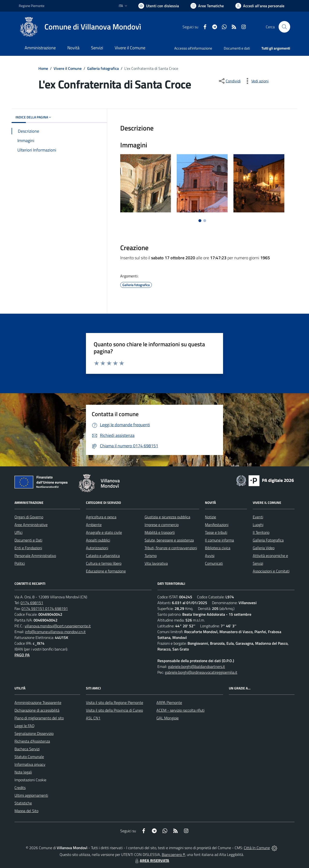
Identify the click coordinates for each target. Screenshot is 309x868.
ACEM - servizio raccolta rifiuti (180, 710)
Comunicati (214, 563)
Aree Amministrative (31, 525)
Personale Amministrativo (35, 556)
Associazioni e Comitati (271, 571)
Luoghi (258, 525)
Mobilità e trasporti (160, 532)
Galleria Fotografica (268, 540)
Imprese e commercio (162, 525)
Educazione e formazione (106, 571)
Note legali (23, 772)
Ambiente (94, 525)
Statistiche (23, 803)
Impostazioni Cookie (30, 780)
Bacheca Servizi (27, 749)
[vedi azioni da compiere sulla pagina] (256, 81)
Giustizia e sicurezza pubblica (167, 517)
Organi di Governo (29, 517)
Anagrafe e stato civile (104, 532)
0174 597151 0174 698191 (45, 608)
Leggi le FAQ (25, 726)
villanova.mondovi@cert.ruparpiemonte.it (58, 626)
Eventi (258, 517)
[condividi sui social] (229, 81)
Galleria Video (264, 548)
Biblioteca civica (218, 548)
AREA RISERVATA (152, 861)
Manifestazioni (217, 525)
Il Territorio (261, 532)
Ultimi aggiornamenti (31, 795)
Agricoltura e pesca (101, 517)
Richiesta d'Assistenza (32, 741)
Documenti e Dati (28, 540)
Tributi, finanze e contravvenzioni (171, 548)
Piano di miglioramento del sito (39, 718)
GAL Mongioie (168, 718)
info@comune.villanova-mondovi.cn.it (55, 632)
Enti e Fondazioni (28, 548)
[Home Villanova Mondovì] (80, 27)
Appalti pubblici (98, 540)
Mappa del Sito (26, 811)
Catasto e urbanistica (103, 556)
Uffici (18, 532)
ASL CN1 (93, 718)
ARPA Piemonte (169, 702)
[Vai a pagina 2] (205, 221)
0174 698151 (32, 603)
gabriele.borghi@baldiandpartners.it (197, 666)
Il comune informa (219, 540)
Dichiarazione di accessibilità (37, 710)
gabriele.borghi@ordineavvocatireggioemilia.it (201, 672)
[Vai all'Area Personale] (260, 6)
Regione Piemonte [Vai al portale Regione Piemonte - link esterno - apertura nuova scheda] (32, 6)
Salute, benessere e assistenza (169, 540)
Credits (20, 788)
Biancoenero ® (173, 854)
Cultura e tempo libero (104, 563)
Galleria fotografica (103, 68)
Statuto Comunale (29, 757)
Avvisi (210, 556)
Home (43, 68)
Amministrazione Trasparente (38, 702)
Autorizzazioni (97, 548)
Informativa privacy (30, 764)
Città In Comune (257, 848)
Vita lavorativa (156, 563)
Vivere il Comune (68, 68)
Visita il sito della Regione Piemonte (115, 702)
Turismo (151, 556)
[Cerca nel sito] (284, 27)
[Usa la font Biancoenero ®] (159, 6)
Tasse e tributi (216, 532)
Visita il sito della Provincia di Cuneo (114, 710)
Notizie (211, 517)
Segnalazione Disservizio (34, 733)
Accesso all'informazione (193, 48)
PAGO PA (22, 655)
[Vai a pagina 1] (200, 221)
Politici (20, 563)
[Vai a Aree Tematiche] (207, 6)
